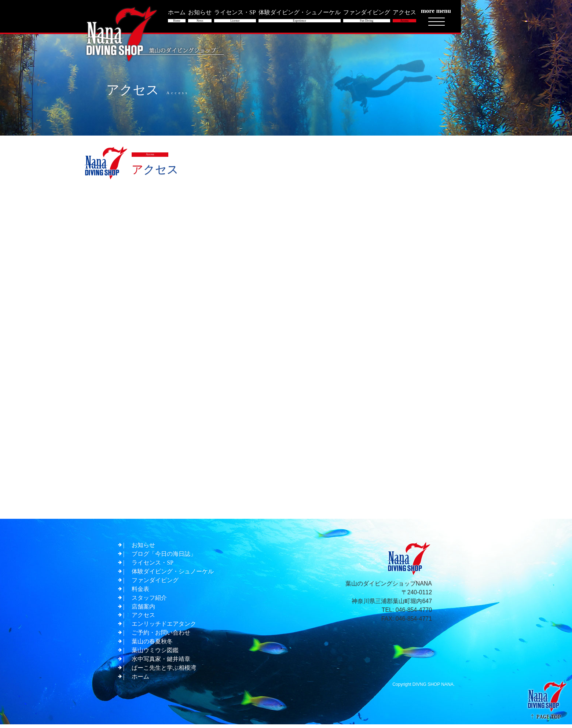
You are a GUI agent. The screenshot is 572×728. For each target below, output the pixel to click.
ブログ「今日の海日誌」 (164, 557)
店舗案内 (143, 610)
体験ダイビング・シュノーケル (173, 575)
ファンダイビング (155, 583)
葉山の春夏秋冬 (152, 645)
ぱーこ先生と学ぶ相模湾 (164, 671)
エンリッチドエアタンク (164, 627)
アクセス (143, 619)
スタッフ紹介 (149, 601)
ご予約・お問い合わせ (161, 636)
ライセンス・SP (153, 566)
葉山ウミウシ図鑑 (155, 654)
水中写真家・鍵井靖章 (161, 663)
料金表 (140, 592)
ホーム (140, 680)
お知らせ (143, 548)
